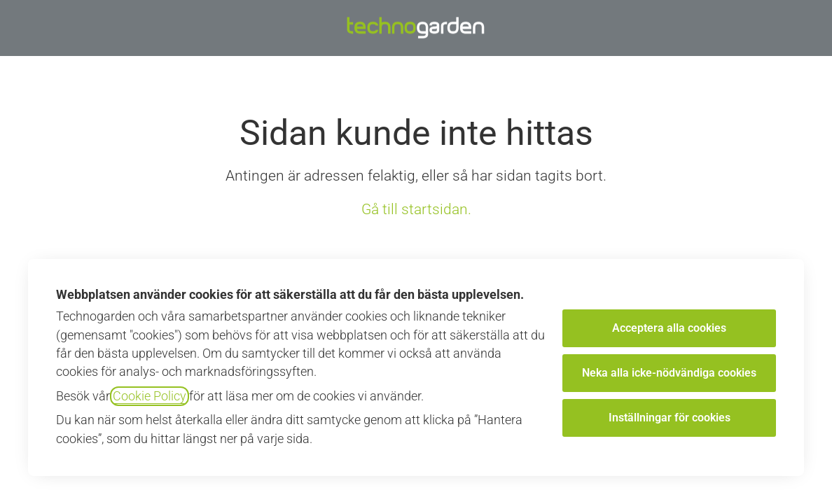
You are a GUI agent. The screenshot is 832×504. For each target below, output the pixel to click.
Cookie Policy (150, 396)
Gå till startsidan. (416, 209)
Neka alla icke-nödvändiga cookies (669, 373)
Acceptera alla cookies (669, 328)
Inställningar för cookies (670, 418)
